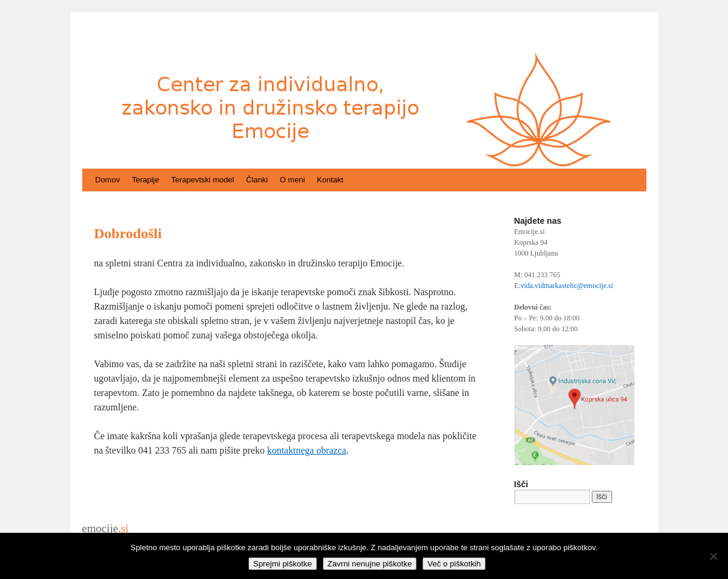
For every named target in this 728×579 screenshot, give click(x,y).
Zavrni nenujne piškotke (370, 564)
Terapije (146, 180)
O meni (292, 180)
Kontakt (330, 180)
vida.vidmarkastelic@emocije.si (567, 286)
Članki (257, 180)
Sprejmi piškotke (283, 564)
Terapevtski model (203, 180)
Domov (108, 180)
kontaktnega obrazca (307, 450)
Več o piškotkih (454, 564)
